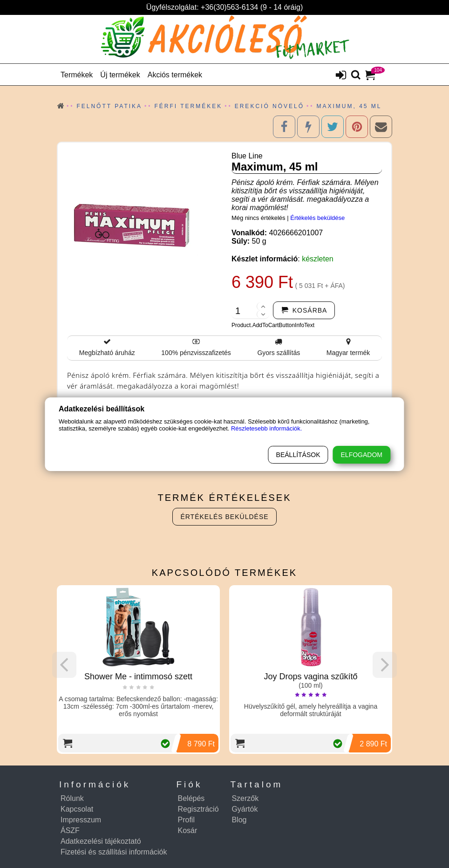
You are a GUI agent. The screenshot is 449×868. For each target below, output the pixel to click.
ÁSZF (70, 830)
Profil (186, 820)
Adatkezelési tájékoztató (101, 841)
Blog (239, 820)
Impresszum (81, 820)
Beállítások (298, 455)
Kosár (188, 830)
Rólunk (72, 798)
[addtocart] (304, 310)
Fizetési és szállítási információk (114, 852)
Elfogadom (362, 455)
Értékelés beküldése (317, 218)
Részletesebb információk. (266, 428)
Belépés (191, 798)
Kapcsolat (77, 809)
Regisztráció (198, 809)
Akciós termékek (175, 75)
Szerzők (245, 798)
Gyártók (245, 809)
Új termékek (120, 75)
